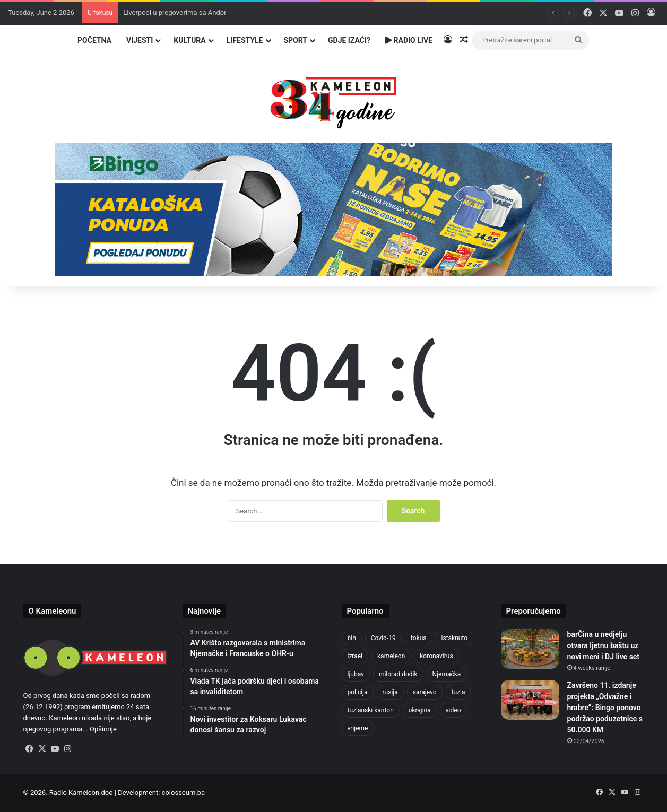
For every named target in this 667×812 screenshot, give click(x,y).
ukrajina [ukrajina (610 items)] (420, 710)
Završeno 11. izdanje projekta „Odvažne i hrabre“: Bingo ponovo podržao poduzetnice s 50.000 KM (605, 708)
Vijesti (140, 40)
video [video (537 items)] (453, 710)
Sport (296, 40)
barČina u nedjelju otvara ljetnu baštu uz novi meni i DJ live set (604, 645)
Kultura (189, 40)
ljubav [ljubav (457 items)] (356, 674)
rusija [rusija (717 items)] (390, 692)
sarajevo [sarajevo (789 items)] (425, 692)
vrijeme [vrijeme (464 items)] (358, 728)
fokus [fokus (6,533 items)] (419, 638)
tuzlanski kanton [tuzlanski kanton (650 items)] (371, 710)
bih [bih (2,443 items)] (352, 638)
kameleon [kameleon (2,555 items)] (391, 656)
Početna (94, 40)
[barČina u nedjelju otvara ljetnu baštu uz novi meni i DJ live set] (530, 649)
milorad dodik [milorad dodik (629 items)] (398, 674)
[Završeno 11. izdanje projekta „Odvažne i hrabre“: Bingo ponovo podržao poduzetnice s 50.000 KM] (530, 700)
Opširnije (103, 729)
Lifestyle (245, 40)
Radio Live (409, 40)
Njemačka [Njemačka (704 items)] (447, 674)
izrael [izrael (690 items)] (355, 656)
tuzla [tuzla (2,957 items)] (458, 692)
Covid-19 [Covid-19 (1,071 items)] (383, 638)
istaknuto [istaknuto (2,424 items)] (455, 638)
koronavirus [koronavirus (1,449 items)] (436, 656)
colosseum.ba (183, 793)
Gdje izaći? (349, 40)
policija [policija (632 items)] (358, 692)
